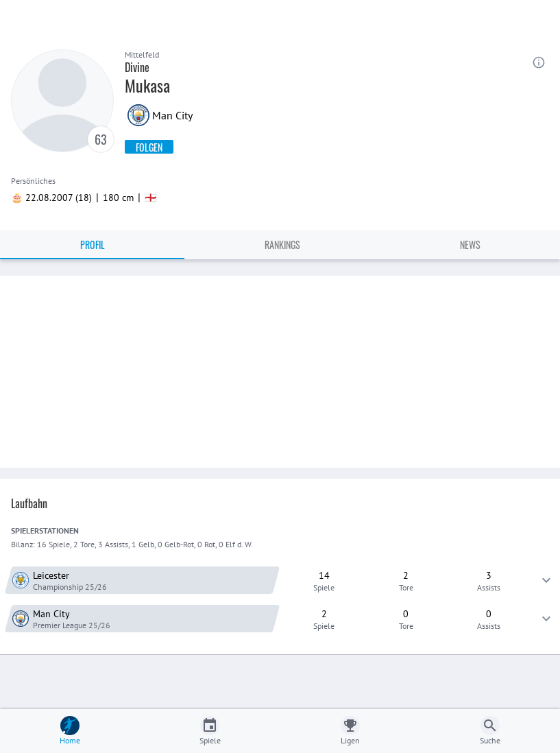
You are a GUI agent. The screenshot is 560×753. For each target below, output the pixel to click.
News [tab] (470, 244)
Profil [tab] (93, 244)
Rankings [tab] (282, 244)
